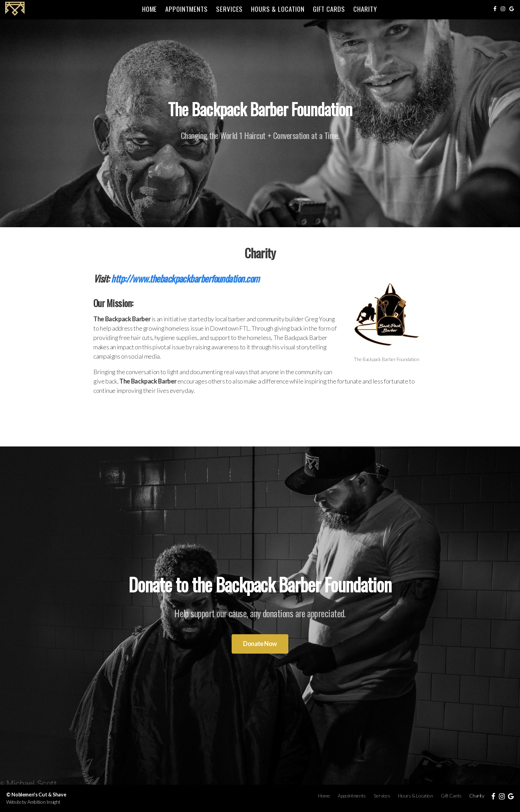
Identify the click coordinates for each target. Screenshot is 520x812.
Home (150, 9)
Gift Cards (329, 9)
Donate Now (260, 644)
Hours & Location (278, 9)
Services (230, 9)
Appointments (186, 9)
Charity (365, 9)
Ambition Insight (44, 802)
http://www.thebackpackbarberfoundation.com (185, 278)
